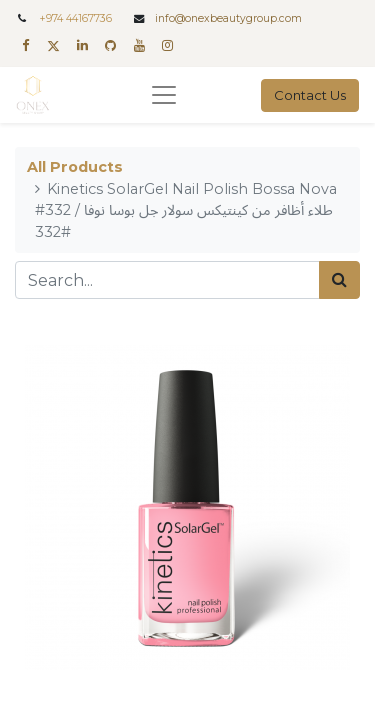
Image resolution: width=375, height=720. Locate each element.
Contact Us (310, 95)
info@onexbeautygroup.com (228, 18)
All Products (75, 167)
